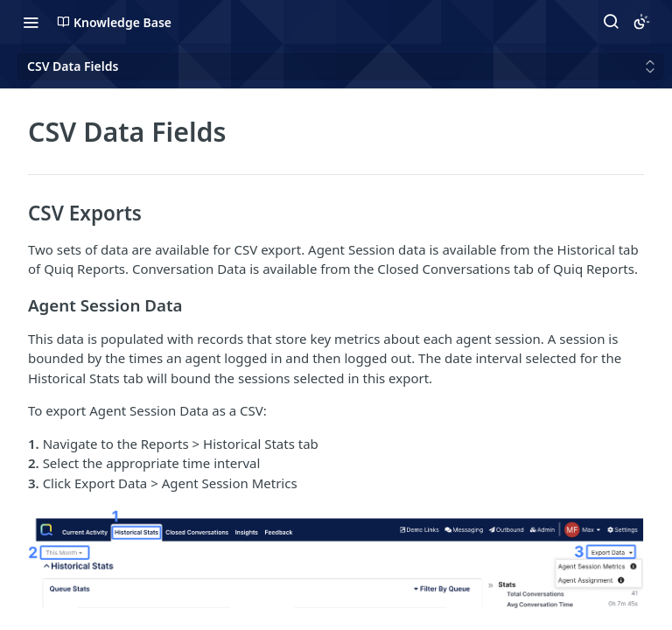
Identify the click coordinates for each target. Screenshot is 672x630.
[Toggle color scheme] (641, 22)
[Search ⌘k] (611, 22)
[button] (336, 567)
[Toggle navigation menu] (31, 22)
